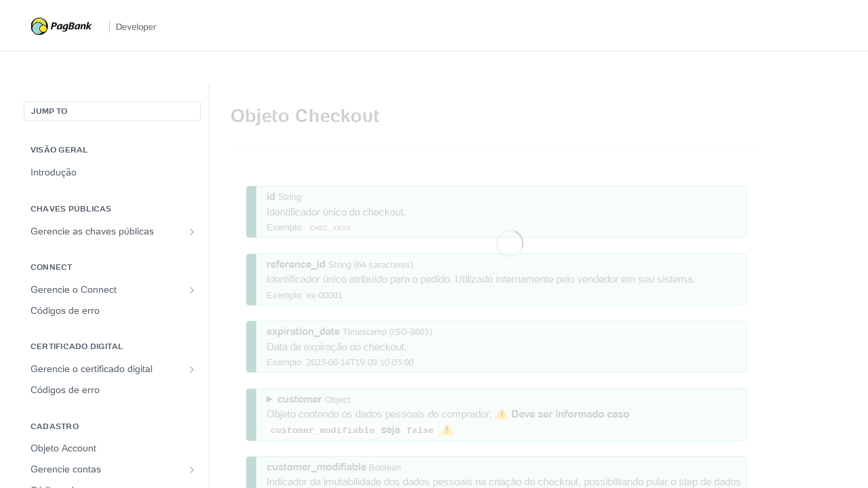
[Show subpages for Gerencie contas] (192, 470)
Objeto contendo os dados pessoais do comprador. (448, 414)
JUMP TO (49, 111)
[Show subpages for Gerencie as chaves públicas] (192, 232)
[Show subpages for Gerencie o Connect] (192, 290)
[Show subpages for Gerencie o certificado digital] (192, 369)
